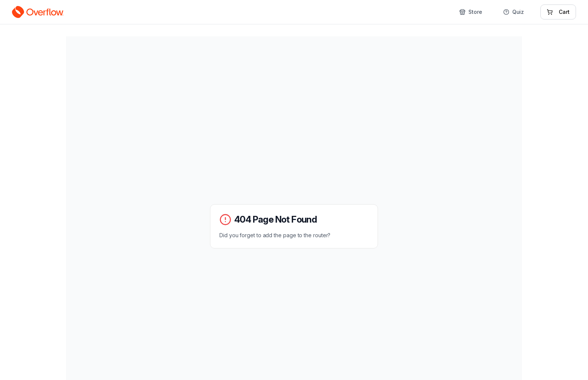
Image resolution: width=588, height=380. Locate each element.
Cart (558, 12)
